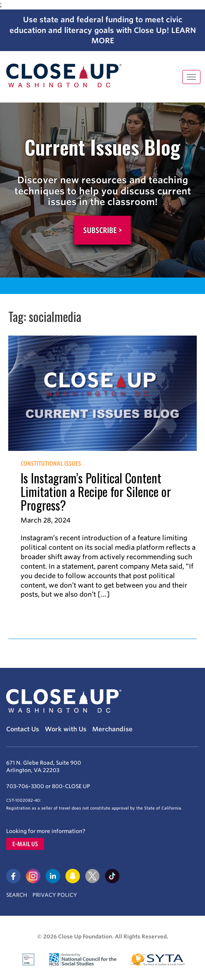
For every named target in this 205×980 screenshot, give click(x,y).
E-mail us (25, 844)
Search (17, 895)
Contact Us (23, 729)
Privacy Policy (55, 895)
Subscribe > (102, 230)
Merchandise (112, 729)
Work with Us (66, 729)
